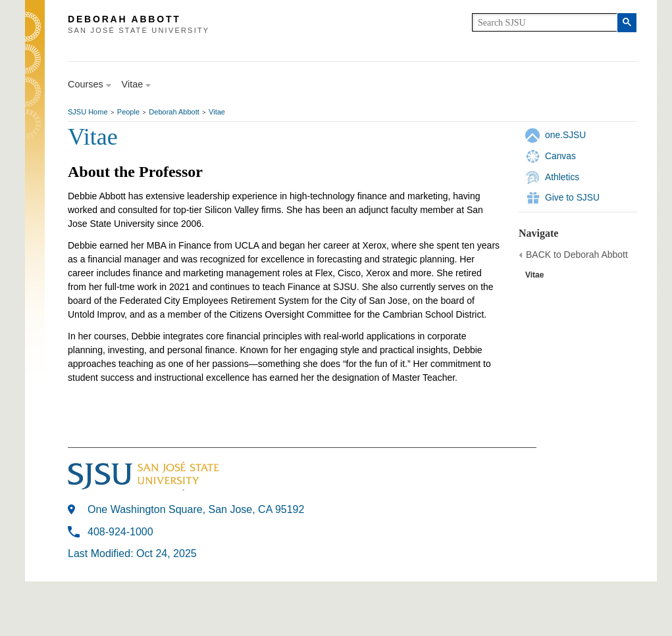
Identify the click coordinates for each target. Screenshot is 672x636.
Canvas (560, 156)
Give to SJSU (572, 197)
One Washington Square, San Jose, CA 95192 (196, 509)
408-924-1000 (120, 532)
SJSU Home (88, 112)
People (128, 112)
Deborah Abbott (174, 112)
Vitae (217, 112)
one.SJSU (565, 135)
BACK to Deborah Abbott (577, 255)
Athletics (562, 177)
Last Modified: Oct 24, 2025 (132, 553)
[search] (545, 22)
